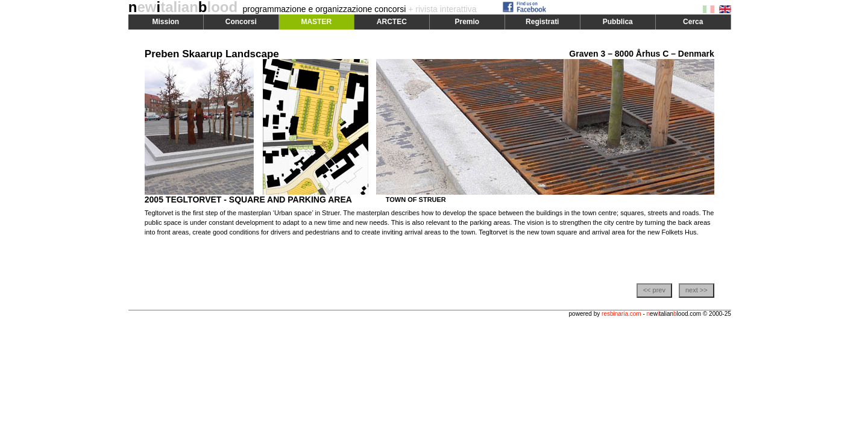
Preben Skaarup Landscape (212, 54)
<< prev (654, 290)
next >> (697, 290)
